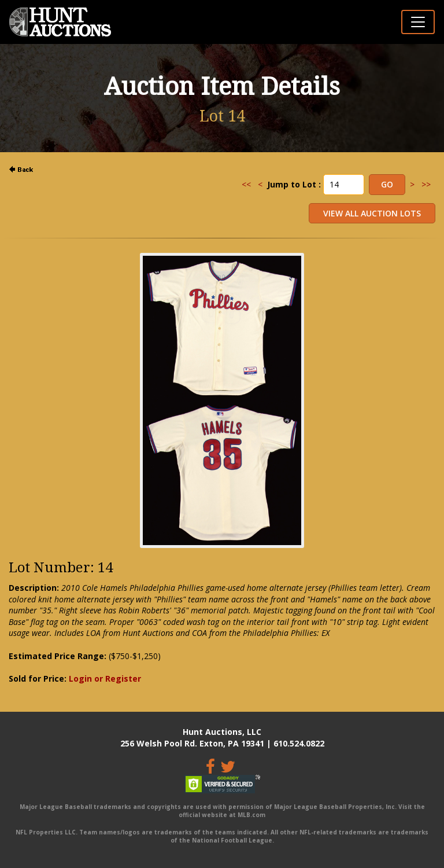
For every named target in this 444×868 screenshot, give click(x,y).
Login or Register (105, 678)
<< (246, 184)
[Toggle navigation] (418, 22)
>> (426, 184)
